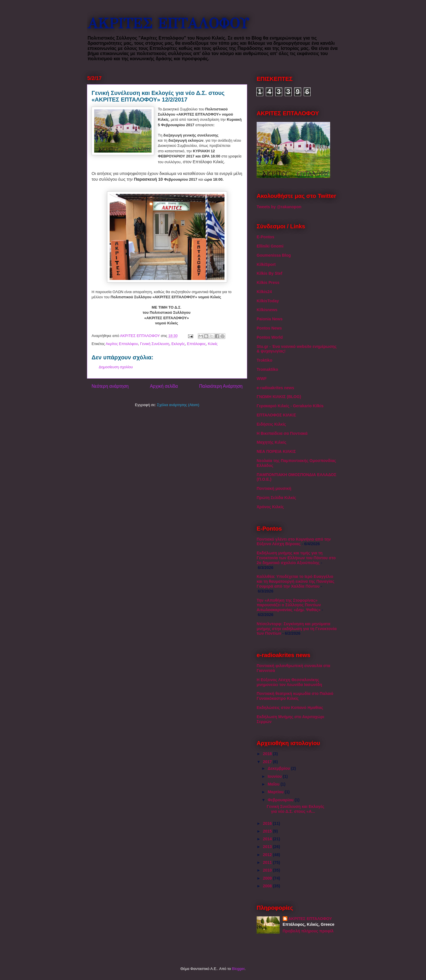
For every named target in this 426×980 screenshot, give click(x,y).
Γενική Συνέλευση (155, 344)
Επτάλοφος (197, 344)
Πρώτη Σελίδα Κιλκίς (276, 498)
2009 (268, 878)
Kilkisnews (267, 310)
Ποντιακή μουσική (274, 488)
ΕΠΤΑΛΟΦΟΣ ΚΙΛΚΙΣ (276, 415)
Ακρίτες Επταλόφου (122, 344)
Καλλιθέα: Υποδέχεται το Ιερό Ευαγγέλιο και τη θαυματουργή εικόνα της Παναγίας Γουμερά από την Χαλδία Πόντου (296, 581)
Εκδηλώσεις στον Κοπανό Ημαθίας (290, 708)
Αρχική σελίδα (164, 386)
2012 (268, 855)
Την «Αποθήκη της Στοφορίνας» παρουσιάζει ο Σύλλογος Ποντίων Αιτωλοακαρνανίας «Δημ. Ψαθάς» (289, 605)
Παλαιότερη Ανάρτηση (221, 386)
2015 (268, 831)
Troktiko (264, 360)
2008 (268, 886)
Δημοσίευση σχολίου (116, 367)
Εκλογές (178, 344)
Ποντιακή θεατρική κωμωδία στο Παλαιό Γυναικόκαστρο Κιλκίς (295, 696)
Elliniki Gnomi (270, 246)
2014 (268, 839)
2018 (268, 754)
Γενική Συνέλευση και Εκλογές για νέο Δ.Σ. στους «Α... (296, 809)
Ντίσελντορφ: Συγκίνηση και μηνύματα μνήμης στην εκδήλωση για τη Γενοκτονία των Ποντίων (297, 629)
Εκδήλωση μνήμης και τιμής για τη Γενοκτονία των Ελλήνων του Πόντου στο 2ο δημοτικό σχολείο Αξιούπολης (296, 558)
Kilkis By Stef (269, 273)
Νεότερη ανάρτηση (110, 386)
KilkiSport (266, 264)
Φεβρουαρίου (281, 800)
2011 (268, 862)
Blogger (238, 969)
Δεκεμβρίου (279, 768)
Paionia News (270, 319)
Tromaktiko (267, 369)
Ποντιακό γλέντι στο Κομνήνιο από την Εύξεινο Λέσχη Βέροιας (294, 542)
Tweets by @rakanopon (279, 207)
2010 (268, 870)
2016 (268, 823)
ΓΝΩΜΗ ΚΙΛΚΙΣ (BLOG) (279, 397)
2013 (268, 847)
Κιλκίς (213, 344)
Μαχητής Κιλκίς (272, 442)
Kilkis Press (268, 282)
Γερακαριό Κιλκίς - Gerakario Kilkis (290, 406)
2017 (268, 762)
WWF (262, 379)
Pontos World (270, 337)
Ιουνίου (275, 776)
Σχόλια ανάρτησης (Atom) (178, 405)
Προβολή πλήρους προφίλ (308, 931)
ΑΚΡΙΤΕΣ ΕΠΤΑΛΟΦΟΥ (168, 24)
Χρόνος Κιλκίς (270, 507)
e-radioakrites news (275, 388)
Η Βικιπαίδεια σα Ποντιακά (282, 433)
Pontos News (269, 328)
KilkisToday (268, 301)
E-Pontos (265, 237)
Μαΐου (274, 784)
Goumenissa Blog (274, 255)
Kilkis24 (264, 292)
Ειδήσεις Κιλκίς (271, 424)
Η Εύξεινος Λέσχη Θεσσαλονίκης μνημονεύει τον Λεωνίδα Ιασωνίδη (289, 682)
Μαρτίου (276, 792)
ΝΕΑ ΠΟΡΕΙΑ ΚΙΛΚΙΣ (276, 451)
